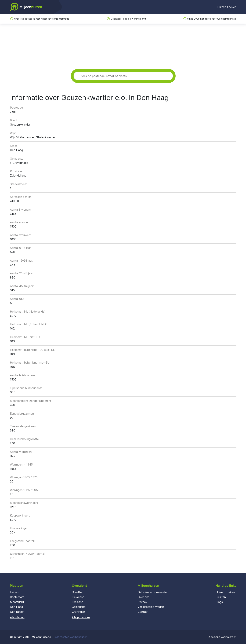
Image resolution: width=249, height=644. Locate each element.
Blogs (219, 602)
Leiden (14, 592)
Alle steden (17, 617)
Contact (143, 612)
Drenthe (77, 592)
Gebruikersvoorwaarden (153, 592)
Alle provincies (81, 617)
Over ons (144, 597)
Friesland (78, 602)
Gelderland (79, 607)
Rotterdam (17, 597)
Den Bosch (17, 612)
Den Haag (16, 607)
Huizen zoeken (227, 7)
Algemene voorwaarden (222, 637)
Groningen (78, 612)
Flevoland (78, 597)
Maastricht (17, 602)
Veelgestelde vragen (151, 607)
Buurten (221, 597)
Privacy (142, 602)
